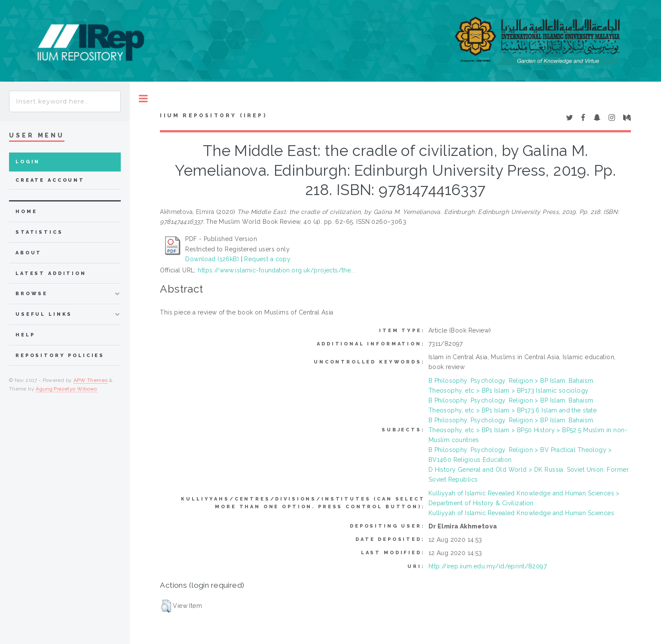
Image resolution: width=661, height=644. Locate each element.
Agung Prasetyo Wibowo (66, 389)
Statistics (39, 232)
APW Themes (91, 380)
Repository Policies (60, 356)
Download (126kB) (212, 259)
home (26, 212)
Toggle (143, 99)
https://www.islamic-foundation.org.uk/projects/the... (276, 270)
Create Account (50, 180)
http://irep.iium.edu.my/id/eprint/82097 (488, 566)
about (29, 253)
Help (25, 335)
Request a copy (267, 259)
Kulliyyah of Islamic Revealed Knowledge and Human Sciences (521, 513)
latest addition (51, 273)
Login (28, 162)
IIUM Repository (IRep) (213, 116)
